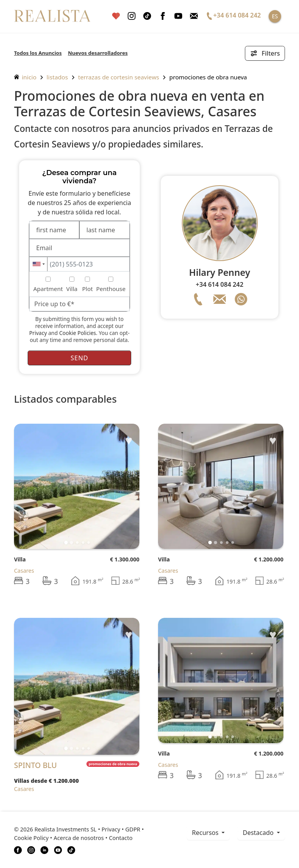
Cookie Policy (31, 838)
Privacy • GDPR (121, 829)
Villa (20, 559)
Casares (24, 571)
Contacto (121, 838)
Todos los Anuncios (38, 53)
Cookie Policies (78, 333)
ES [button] (275, 16)
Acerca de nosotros (79, 838)
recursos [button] (206, 833)
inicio (25, 77)
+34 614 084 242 (220, 284)
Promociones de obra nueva (208, 77)
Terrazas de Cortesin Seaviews (119, 77)
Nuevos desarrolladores (98, 53)
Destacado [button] (259, 833)
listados (57, 77)
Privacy (38, 333)
